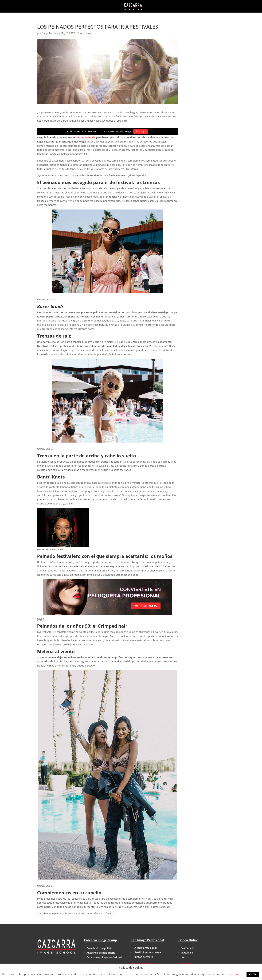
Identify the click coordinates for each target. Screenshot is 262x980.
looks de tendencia (84, 137)
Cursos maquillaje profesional (104, 957)
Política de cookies (142, 964)
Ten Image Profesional (148, 940)
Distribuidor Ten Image (147, 952)
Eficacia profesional (145, 948)
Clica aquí (140, 131)
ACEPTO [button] (253, 974)
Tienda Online (188, 940)
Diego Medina (50, 33)
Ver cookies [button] (235, 974)
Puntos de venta (143, 957)
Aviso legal (185, 964)
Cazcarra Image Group (100, 940)
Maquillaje (187, 953)
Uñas (183, 957)
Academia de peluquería (101, 953)
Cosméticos (187, 948)
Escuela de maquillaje (99, 948)
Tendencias (84, 33)
